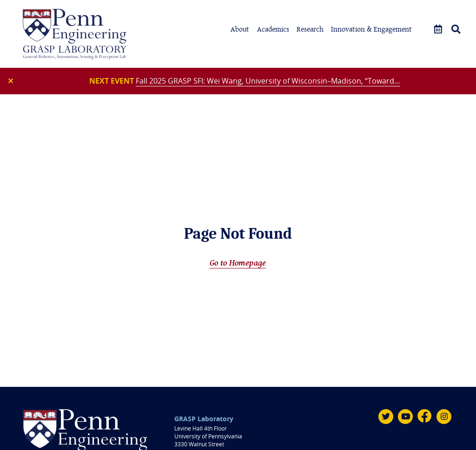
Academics (273, 29)
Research (310, 29)
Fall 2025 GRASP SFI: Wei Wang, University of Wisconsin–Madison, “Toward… (268, 81)
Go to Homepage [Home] (238, 263)
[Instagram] (444, 417)
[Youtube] (405, 417)
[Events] (438, 29)
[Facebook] (425, 417)
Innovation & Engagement (371, 29)
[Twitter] (386, 417)
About (240, 29)
